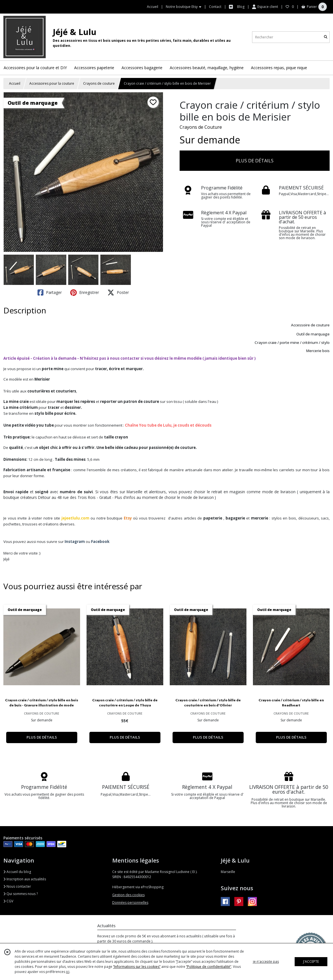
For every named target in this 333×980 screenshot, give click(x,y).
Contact (215, 7)
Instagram (75, 542)
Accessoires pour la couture (52, 83)
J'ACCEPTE (311, 962)
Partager (50, 293)
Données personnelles (130, 902)
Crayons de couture (99, 83)
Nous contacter (17, 886)
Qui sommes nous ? (21, 894)
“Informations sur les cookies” (137, 967)
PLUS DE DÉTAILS (255, 161)
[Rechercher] (326, 37)
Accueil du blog (17, 872)
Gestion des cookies (128, 895)
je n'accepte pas (266, 962)
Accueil (15, 83)
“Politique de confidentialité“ (209, 967)
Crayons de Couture (201, 127)
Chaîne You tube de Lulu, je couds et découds (168, 425)
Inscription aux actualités (25, 879)
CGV (8, 901)
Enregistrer (85, 293)
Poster (118, 293)
